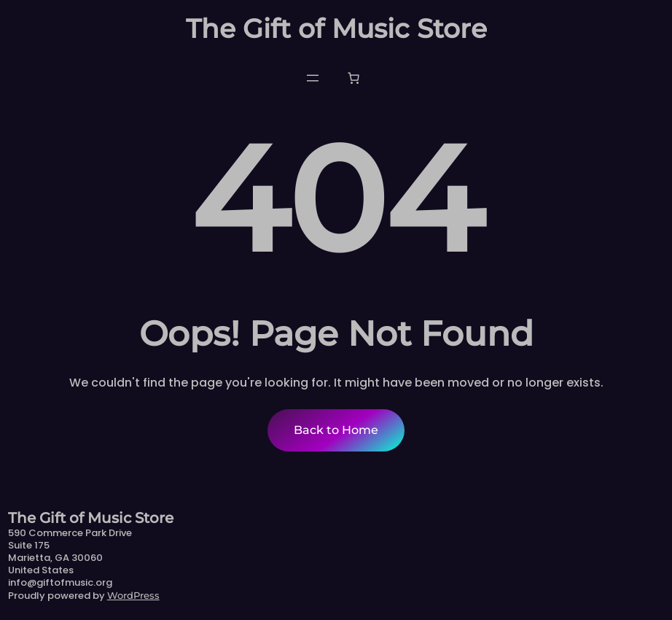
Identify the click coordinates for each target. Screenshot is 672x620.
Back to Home (336, 430)
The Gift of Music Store (336, 28)
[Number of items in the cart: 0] (353, 78)
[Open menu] (313, 78)
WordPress (133, 595)
